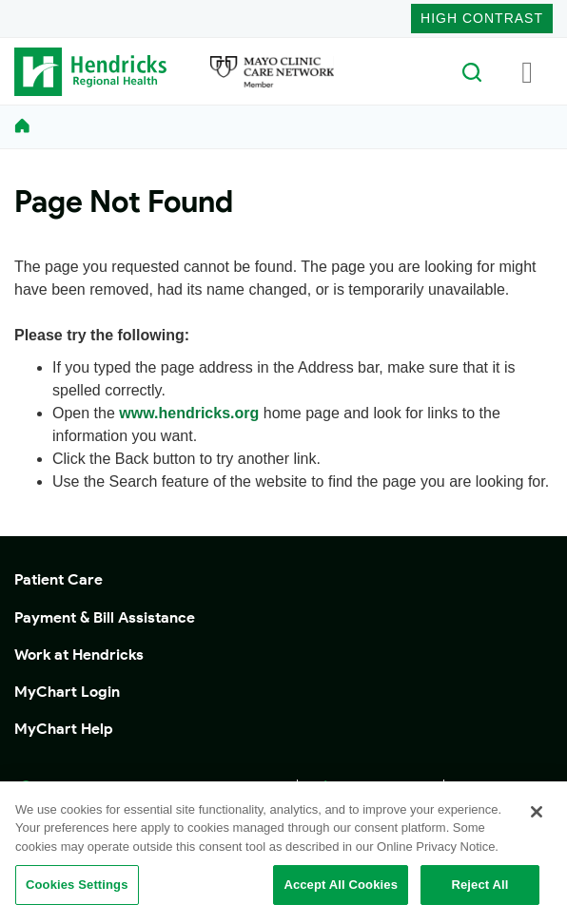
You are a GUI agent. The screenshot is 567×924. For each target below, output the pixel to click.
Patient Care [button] (59, 579)
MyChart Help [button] (64, 729)
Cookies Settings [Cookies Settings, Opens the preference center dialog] (77, 885)
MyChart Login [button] (67, 692)
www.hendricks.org (189, 413)
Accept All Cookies (341, 885)
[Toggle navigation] (527, 71)
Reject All (479, 885)
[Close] (537, 812)
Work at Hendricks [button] (79, 654)
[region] (283, 853)
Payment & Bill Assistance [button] (105, 617)
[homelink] (22, 126)
